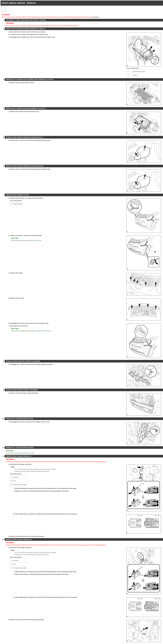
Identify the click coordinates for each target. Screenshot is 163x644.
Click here (96, 17)
